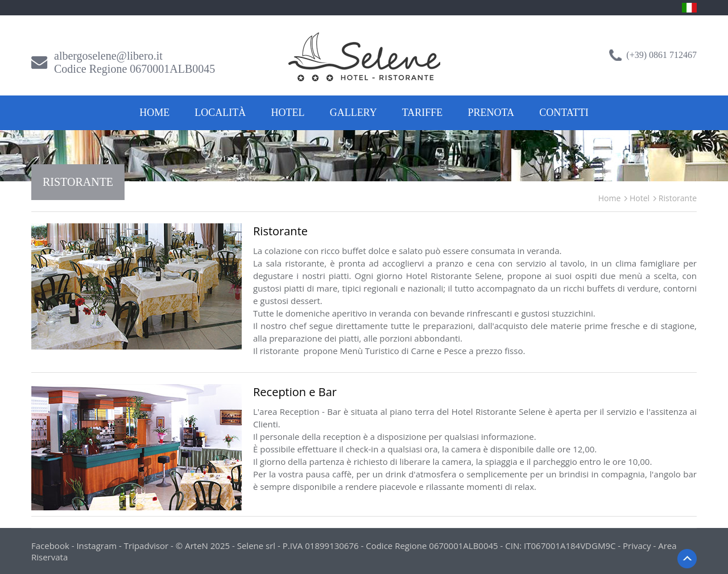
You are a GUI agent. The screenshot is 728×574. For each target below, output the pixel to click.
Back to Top (687, 558)
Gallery (353, 113)
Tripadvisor (146, 546)
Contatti (564, 113)
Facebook (50, 546)
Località (220, 113)
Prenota (491, 113)
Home (154, 113)
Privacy (637, 546)
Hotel (288, 113)
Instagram (96, 546)
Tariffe (423, 113)
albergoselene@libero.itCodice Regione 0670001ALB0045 (135, 62)
